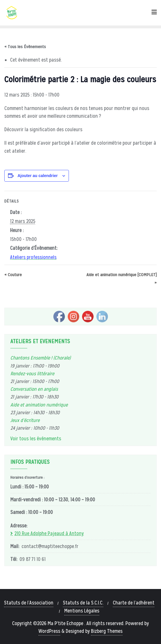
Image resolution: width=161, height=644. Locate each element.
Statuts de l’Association (29, 603)
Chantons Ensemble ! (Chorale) (40, 358)
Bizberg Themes (107, 631)
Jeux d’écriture (25, 420)
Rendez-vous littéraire (32, 374)
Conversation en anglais (34, 389)
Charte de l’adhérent (134, 603)
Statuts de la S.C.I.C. (83, 603)
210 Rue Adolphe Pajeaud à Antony (49, 533)
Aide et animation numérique (39, 405)
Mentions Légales (82, 611)
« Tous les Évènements (25, 47)
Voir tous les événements (36, 439)
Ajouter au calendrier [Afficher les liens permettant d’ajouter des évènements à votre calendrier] (38, 176)
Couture (13, 275)
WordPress (49, 631)
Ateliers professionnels (33, 257)
